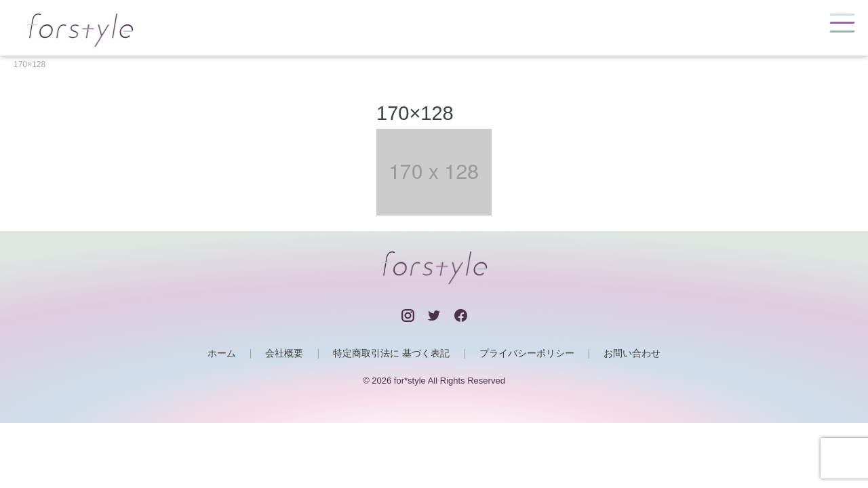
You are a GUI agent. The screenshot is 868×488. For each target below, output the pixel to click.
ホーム (222, 353)
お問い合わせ (632, 353)
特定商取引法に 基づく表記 (391, 353)
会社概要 (284, 353)
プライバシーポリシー (527, 353)
